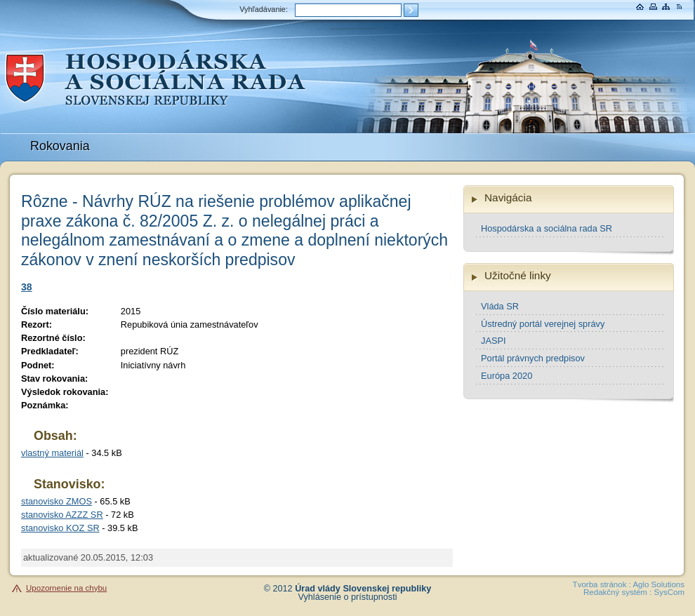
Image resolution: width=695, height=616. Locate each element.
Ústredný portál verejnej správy (543, 324)
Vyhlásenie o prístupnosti (348, 597)
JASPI (494, 341)
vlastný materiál (52, 453)
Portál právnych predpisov (533, 358)
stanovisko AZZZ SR (62, 515)
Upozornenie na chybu (66, 588)
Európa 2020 (507, 376)
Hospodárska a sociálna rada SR (547, 228)
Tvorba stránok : (602, 584)
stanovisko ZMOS (57, 501)
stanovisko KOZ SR (60, 528)
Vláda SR (500, 306)
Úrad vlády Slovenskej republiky (363, 589)
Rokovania (60, 146)
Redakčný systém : (617, 592)
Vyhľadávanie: (264, 9)
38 (27, 287)
